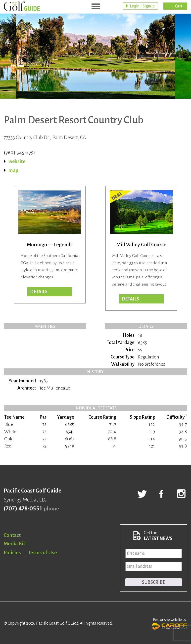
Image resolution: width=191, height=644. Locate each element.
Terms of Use (43, 552)
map (13, 170)
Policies (12, 552)
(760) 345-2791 (20, 152)
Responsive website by (170, 623)
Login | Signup (142, 6)
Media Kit (14, 544)
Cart (179, 6)
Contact (12, 535)
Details (39, 292)
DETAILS (130, 299)
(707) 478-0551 (23, 509)
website (17, 161)
